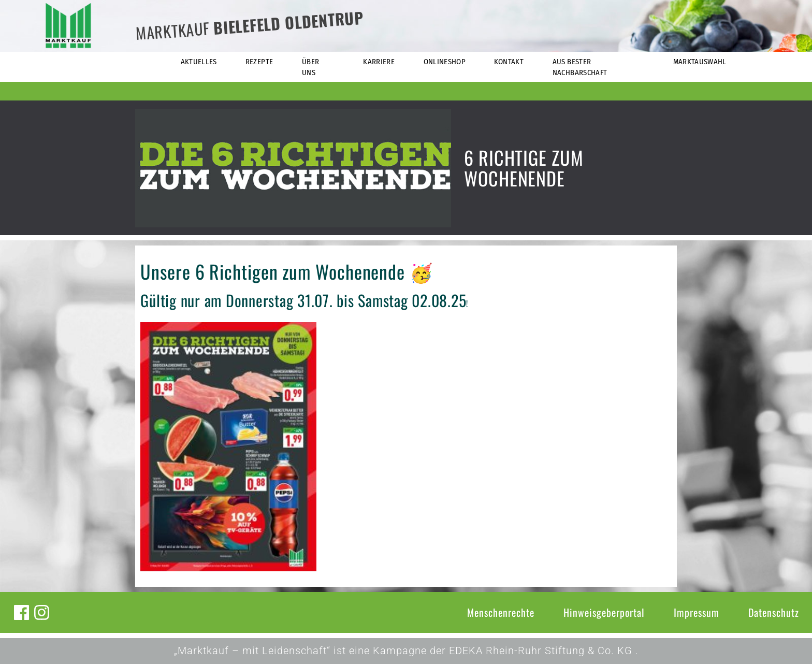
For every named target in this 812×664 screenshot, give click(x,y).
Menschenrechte (501, 612)
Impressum (697, 612)
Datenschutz (774, 612)
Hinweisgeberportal (604, 612)
